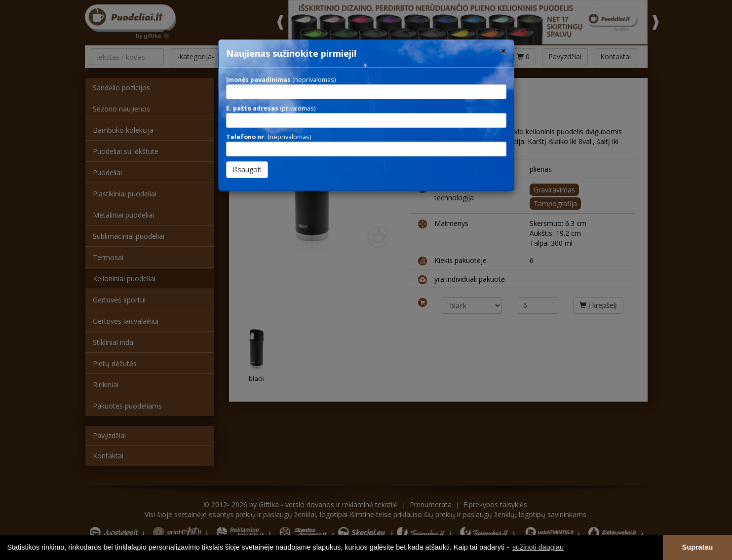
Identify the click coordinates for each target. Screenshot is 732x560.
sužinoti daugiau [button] (538, 547)
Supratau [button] (697, 547)
